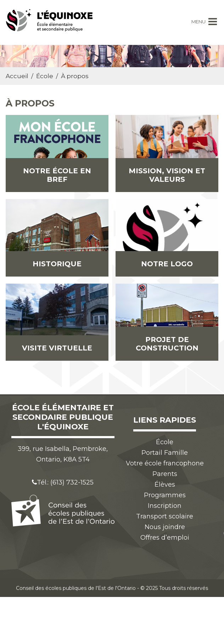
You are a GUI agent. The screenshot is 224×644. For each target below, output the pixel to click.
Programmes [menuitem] (165, 495)
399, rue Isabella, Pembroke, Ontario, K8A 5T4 (63, 454)
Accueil (17, 76)
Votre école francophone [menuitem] (165, 463)
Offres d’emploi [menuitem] (165, 538)
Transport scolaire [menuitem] (165, 516)
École (45, 76)
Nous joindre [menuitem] (165, 527)
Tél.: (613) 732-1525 (63, 482)
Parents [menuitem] (165, 474)
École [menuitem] (165, 442)
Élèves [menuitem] (165, 485)
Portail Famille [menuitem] (165, 453)
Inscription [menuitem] (165, 506)
